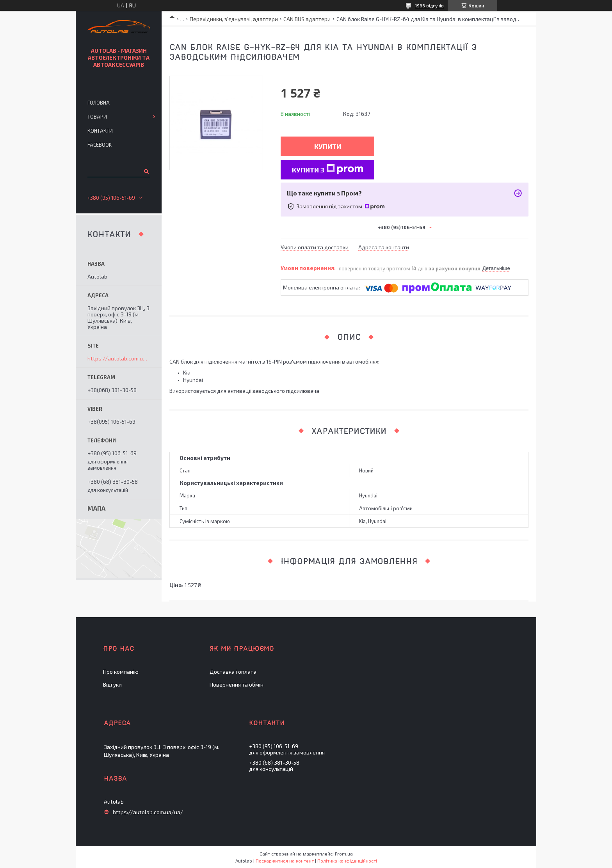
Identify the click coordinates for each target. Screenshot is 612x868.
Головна (99, 103)
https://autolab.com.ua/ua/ (119, 359)
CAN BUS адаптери (307, 19)
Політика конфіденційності (347, 861)
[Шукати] (146, 171)
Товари (97, 117)
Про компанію (121, 672)
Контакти (100, 131)
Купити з (328, 169)
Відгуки (112, 684)
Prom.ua (344, 854)
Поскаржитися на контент (285, 861)
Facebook (100, 145)
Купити (328, 146)
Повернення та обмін (237, 684)
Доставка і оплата (233, 672)
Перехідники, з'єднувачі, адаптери (234, 19)
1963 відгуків (429, 5)
